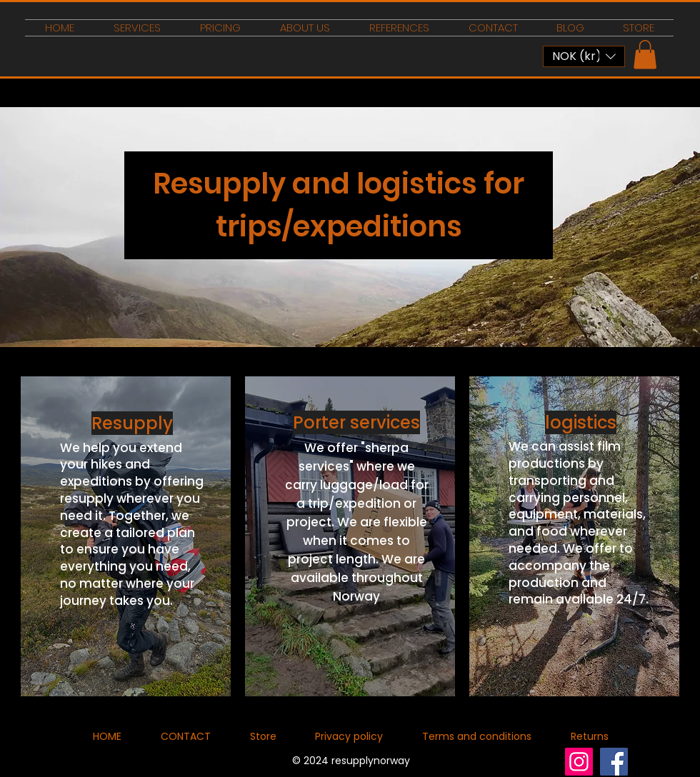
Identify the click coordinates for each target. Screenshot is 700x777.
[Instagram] (579, 762)
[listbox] (584, 56)
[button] (584, 56)
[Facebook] (614, 762)
